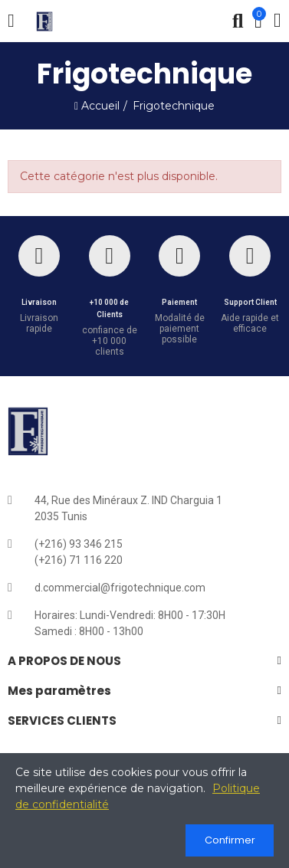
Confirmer (230, 840)
